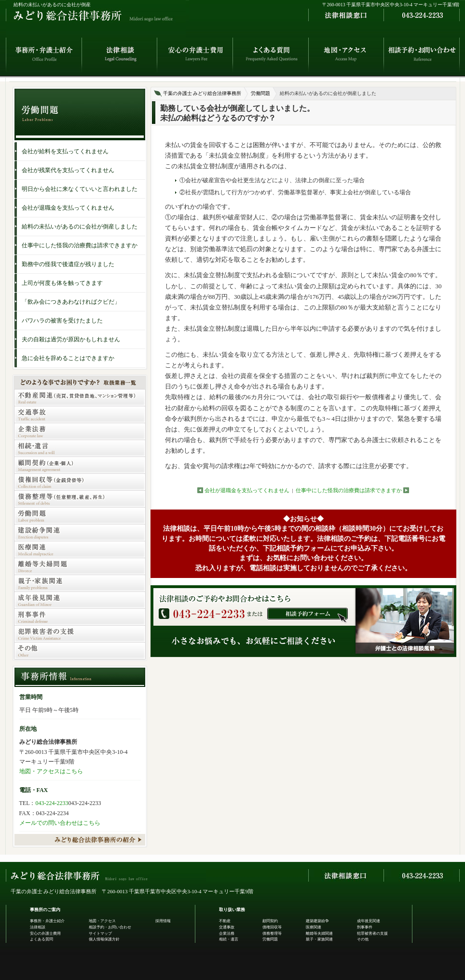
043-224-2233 (52, 803)
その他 (363, 939)
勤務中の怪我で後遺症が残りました (68, 264)
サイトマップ (100, 933)
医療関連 (314, 927)
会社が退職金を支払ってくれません (247, 490)
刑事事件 (365, 927)
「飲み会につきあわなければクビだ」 (71, 302)
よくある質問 (41, 939)
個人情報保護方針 (104, 939)
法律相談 (38, 927)
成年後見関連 (369, 921)
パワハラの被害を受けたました (62, 321)
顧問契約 (270, 921)
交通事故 (227, 927)
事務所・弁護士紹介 (47, 921)
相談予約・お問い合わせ (110, 927)
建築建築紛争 (317, 921)
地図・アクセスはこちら (51, 771)
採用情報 (163, 921)
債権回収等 (272, 927)
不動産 (225, 921)
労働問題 (260, 93)
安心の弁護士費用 (45, 933)
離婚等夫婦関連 (319, 933)
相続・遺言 (229, 939)
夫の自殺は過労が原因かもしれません (71, 339)
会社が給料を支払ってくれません (65, 151)
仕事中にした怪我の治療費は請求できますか (349, 490)
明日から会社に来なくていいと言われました (80, 189)
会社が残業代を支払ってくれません (68, 170)
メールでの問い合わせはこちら (60, 823)
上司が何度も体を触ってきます (62, 283)
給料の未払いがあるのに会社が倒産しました (80, 227)
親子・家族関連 (319, 939)
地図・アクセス (102, 921)
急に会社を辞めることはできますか (68, 358)
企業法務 (227, 933)
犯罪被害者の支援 (372, 933)
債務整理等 (272, 933)
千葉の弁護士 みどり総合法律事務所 (202, 93)
